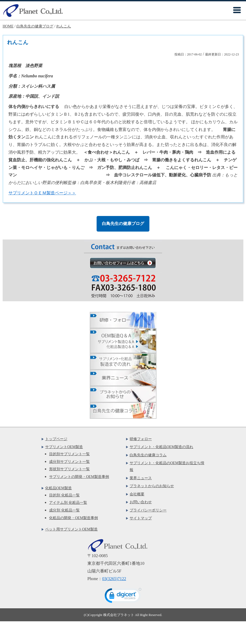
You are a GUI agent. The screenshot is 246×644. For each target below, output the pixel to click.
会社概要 (137, 494)
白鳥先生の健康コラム (148, 455)
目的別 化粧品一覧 (64, 495)
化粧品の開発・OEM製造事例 (74, 518)
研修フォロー (141, 439)
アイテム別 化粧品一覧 (68, 503)
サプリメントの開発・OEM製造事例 (79, 477)
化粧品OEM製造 (58, 488)
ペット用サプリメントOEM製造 (71, 529)
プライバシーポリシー (148, 510)
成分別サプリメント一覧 (69, 462)
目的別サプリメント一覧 (69, 454)
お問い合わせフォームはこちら (126, 263)
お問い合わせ (141, 502)
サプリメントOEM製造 (64, 447)
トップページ (56, 439)
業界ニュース (141, 478)
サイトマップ (141, 518)
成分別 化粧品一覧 (64, 510)
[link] (123, 597)
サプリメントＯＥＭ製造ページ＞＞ (42, 193)
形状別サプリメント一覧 (69, 469)
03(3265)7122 (114, 579)
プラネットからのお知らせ (152, 486)
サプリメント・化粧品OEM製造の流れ (161, 447)
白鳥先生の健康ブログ (123, 224)
